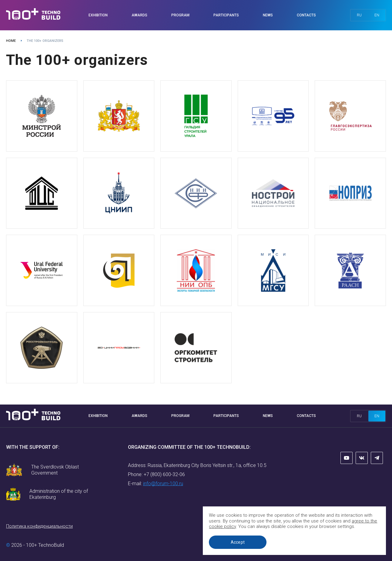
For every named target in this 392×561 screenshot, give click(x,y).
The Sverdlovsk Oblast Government (55, 470)
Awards (139, 15)
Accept (239, 542)
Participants (226, 15)
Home (11, 41)
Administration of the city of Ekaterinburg (59, 494)
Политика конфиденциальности (39, 526)
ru (359, 15)
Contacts (306, 15)
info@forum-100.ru (163, 484)
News (268, 15)
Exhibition (98, 15)
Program (180, 15)
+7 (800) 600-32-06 (164, 474)
